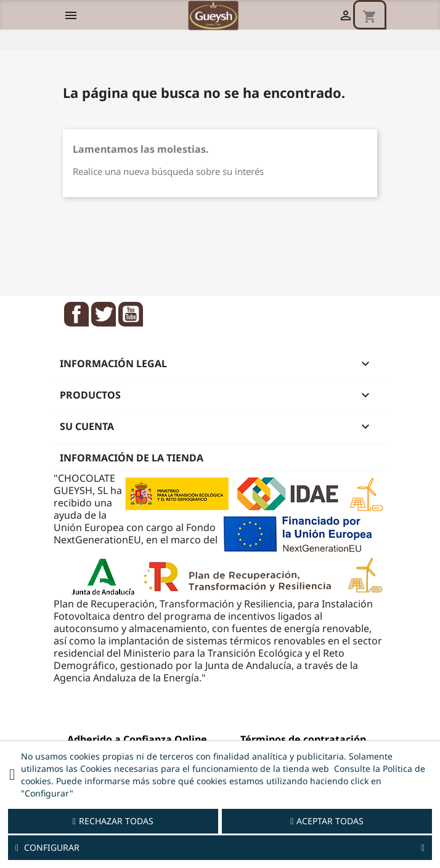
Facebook (76, 314)
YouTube (131, 314)
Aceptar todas (327, 821)
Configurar (220, 847)
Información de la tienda (132, 458)
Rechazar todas (113, 821)
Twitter (104, 314)
